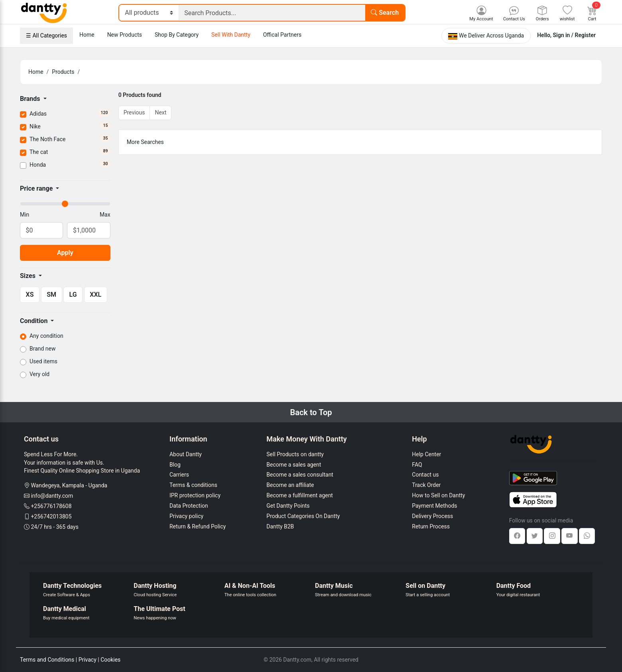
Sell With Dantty (231, 35)
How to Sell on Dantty (438, 495)
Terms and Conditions (47, 660)
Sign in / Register (574, 35)
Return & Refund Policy (198, 526)
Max (105, 215)
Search (385, 13)
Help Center (426, 454)
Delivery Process (432, 516)
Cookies (110, 660)
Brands (31, 99)
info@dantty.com (52, 496)
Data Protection (189, 506)
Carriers (179, 475)
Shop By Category (177, 35)
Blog (175, 465)
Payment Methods (434, 506)
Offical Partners (282, 35)
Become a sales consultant (300, 475)
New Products (125, 35)
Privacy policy (186, 516)
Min (25, 215)
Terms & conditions (193, 485)
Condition (34, 321)
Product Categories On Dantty (303, 516)
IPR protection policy (195, 495)
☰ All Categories (46, 35)
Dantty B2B (280, 526)
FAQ (417, 465)
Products (63, 72)
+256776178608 (51, 506)
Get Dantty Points (288, 506)
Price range (37, 188)
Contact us (425, 475)
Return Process (431, 526)
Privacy (88, 660)
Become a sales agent (294, 465)
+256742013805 (51, 516)
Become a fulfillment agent (300, 495)
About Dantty (186, 454)
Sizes (29, 276)
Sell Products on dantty (295, 454)
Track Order (426, 485)
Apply (65, 253)
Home (87, 35)
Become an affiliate (290, 485)
